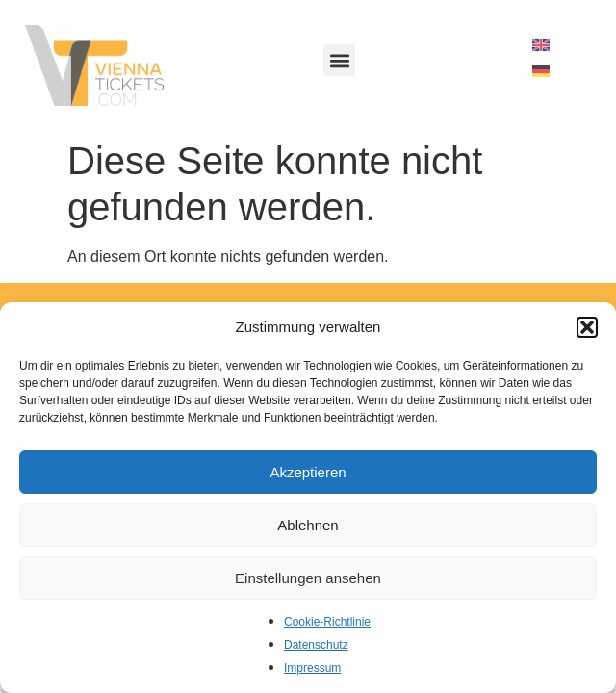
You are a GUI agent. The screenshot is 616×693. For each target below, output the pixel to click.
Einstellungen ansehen (308, 578)
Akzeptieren (308, 472)
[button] (587, 327)
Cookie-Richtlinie (327, 622)
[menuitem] (541, 46)
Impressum (312, 668)
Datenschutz (316, 645)
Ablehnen (308, 525)
